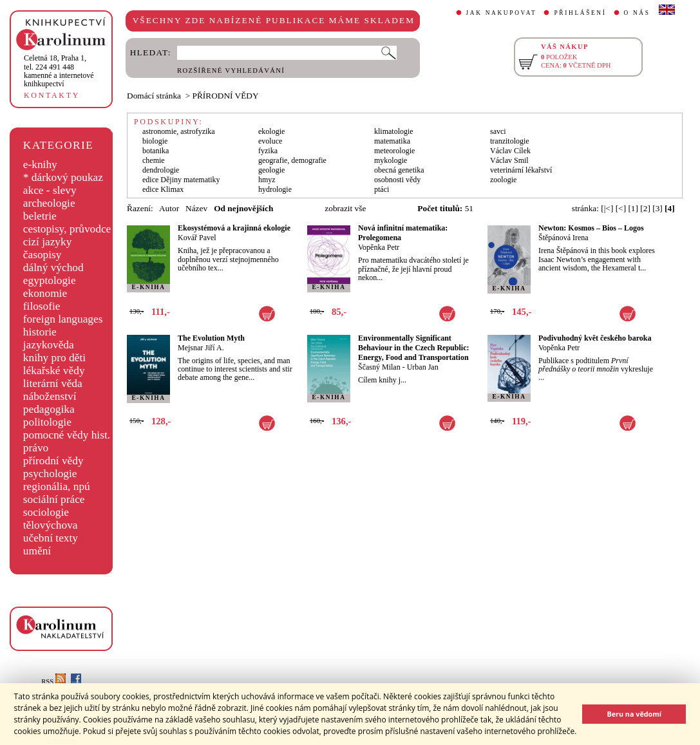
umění (37, 551)
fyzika (268, 151)
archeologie (49, 203)
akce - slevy (50, 190)
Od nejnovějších (243, 208)
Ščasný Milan (379, 367)
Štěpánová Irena (563, 238)
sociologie (46, 512)
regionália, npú (57, 486)
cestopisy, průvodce (67, 229)
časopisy (43, 255)
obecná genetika (399, 170)
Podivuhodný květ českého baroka (595, 338)
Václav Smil (509, 160)
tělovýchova (51, 525)
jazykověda (49, 345)
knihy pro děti (54, 358)
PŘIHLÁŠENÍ (580, 13)
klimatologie (394, 131)
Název (196, 208)
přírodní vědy (53, 461)
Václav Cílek (510, 151)
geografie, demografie (292, 160)
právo (36, 448)
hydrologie (275, 189)
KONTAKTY (52, 95)
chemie (154, 160)
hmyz (267, 180)
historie (40, 332)
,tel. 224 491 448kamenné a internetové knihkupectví (59, 71)
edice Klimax (163, 189)
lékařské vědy (54, 371)
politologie (47, 422)
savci (498, 131)
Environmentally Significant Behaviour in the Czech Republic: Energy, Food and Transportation (413, 348)
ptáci (382, 189)
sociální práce (54, 499)
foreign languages (63, 319)
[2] (645, 208)
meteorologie (394, 151)
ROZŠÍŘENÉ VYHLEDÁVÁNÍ (231, 71)
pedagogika (49, 409)
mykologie (391, 160)
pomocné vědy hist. (67, 435)
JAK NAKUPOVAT (502, 13)
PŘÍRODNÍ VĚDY (226, 96)
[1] (633, 208)
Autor (169, 208)
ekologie (271, 131)
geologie (271, 170)
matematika (392, 141)
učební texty (51, 538)
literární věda (53, 383)
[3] (657, 208)
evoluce (270, 141)
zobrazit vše (345, 208)
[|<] (607, 208)
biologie (155, 141)
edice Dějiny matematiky (181, 180)
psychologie (50, 474)
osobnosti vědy (397, 180)
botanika (156, 151)
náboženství (50, 396)
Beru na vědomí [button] (634, 714)
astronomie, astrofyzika (179, 131)
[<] (621, 208)
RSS (53, 682)
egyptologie (50, 280)
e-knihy (40, 165)
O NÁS (637, 13)
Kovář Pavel (197, 238)
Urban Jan (423, 367)
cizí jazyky (48, 242)
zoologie (503, 180)
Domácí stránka (154, 96)
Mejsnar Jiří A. (201, 348)
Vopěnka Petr (379, 247)
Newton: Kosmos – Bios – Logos (591, 228)
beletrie (40, 216)
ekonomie (45, 293)
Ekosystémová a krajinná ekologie (234, 228)
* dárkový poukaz (63, 177)
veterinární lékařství (521, 170)
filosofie (42, 306)
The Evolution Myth (211, 338)
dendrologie (161, 170)
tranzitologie (510, 141)
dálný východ (53, 268)
